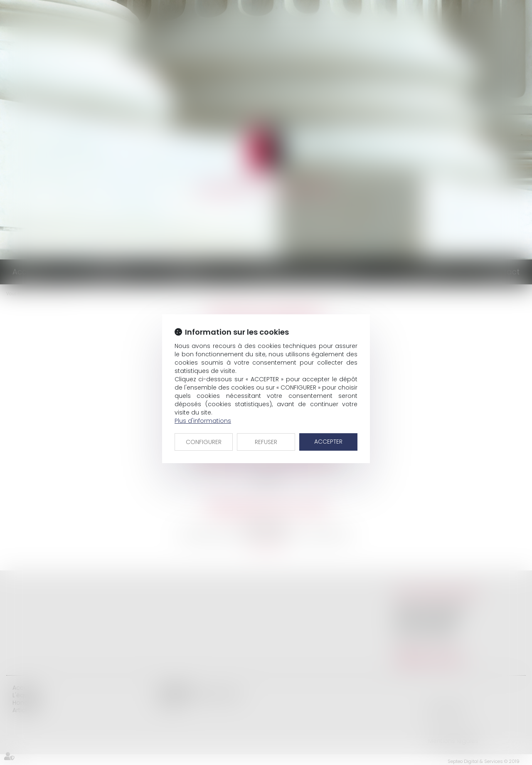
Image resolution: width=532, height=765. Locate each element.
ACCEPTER (328, 442)
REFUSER (266, 442)
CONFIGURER (204, 442)
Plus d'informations (203, 421)
